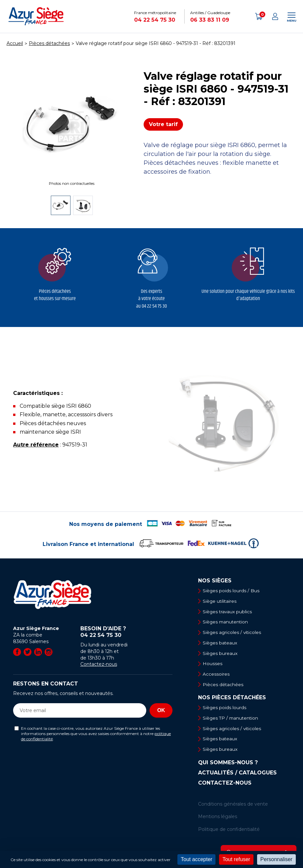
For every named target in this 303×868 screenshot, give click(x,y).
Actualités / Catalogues (237, 775)
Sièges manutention (227, 622)
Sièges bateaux (221, 643)
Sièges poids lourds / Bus (232, 591)
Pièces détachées (224, 686)
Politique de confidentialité (229, 832)
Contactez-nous (99, 664)
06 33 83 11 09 (210, 20)
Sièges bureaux (221, 654)
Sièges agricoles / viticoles (233, 633)
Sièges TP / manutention (232, 720)
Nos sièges (215, 581)
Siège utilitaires (221, 601)
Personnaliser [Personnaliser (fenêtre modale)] (276, 859)
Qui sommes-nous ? (228, 765)
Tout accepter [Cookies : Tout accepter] (196, 859)
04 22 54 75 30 (155, 20)
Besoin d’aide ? (127, 632)
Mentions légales (218, 819)
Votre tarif (163, 124)
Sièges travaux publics (228, 612)
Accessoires (217, 675)
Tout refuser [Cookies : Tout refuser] (236, 859)
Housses (213, 665)
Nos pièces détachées (232, 699)
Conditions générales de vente (233, 806)
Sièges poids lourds (225, 709)
